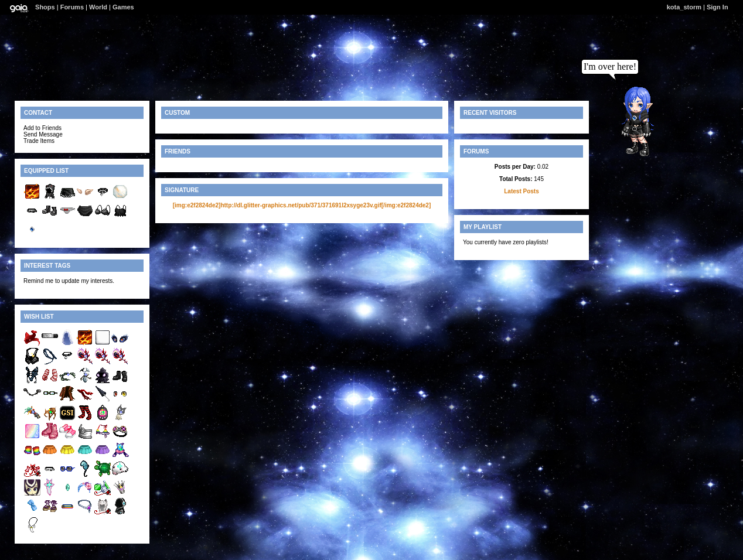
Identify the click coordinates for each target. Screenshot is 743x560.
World (98, 7)
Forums (72, 7)
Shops (45, 7)
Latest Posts (521, 191)
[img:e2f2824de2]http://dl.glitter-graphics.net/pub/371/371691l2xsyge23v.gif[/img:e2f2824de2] (302, 205)
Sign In (718, 7)
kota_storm (684, 7)
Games (123, 7)
